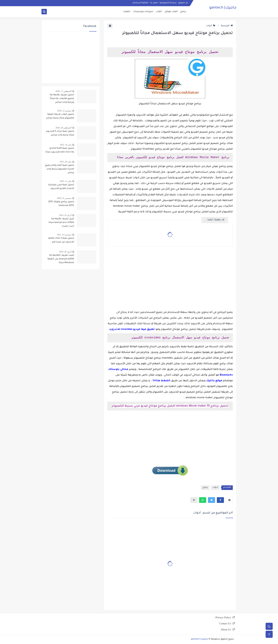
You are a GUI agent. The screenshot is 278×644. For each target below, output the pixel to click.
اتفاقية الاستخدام (141, 3)
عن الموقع (183, 3)
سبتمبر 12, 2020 (64, 111)
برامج (183, 12)
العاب (159, 12)
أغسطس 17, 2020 (63, 91)
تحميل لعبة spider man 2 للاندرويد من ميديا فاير (61, 240)
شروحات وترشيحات (143, 12)
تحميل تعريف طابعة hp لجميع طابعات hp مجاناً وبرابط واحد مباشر (62, 99)
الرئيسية (227, 26)
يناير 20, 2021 (66, 162)
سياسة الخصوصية (168, 3)
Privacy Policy (223, 617)
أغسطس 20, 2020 (63, 128)
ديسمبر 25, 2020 (64, 198)
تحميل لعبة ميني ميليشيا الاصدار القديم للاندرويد (61, 187)
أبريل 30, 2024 (65, 252)
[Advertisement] (170, 282)
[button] (220, 500)
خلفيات (127, 12)
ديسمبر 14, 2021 (64, 235)
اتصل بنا (154, 3)
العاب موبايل (171, 12)
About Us (226, 629)
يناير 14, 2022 (66, 145)
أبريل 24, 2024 (65, 215)
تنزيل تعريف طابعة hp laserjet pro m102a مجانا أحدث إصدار (61, 223)
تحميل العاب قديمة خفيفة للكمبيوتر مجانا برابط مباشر (60, 116)
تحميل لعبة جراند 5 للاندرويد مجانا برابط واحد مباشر (60, 133)
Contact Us (225, 623)
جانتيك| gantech (223, 8)
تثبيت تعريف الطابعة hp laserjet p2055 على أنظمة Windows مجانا (61, 259)
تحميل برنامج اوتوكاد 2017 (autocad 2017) (61, 204)
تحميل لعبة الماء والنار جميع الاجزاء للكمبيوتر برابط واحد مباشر (60, 169)
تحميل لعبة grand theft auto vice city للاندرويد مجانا (60, 150)
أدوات (211, 26)
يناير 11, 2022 (66, 181)
